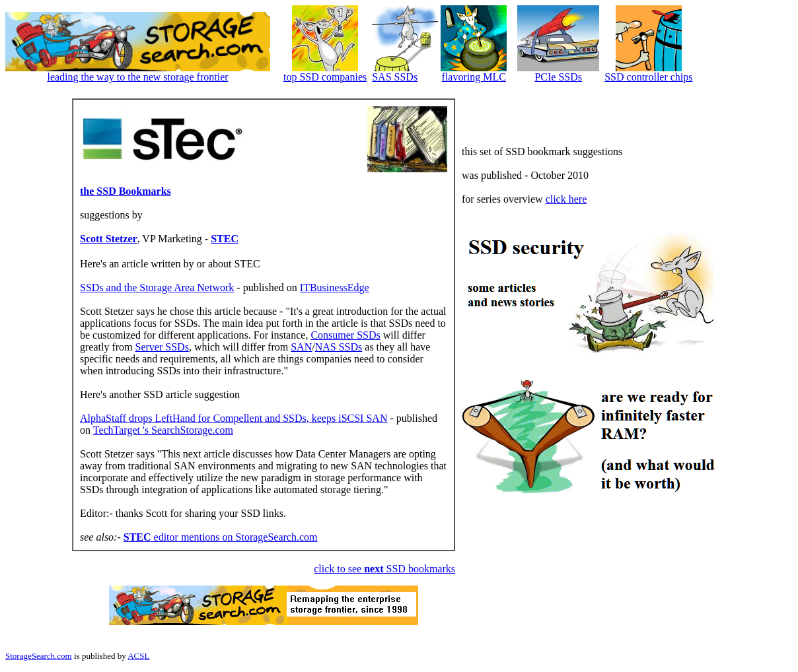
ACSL (138, 656)
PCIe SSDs (558, 77)
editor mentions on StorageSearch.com (221, 537)
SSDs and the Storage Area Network (157, 287)
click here (566, 199)
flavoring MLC (474, 77)
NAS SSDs (339, 347)
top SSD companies (325, 77)
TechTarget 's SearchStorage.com (163, 430)
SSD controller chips (648, 77)
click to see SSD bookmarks (384, 569)
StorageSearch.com (39, 656)
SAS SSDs (395, 77)
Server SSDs (162, 347)
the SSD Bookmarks (126, 191)
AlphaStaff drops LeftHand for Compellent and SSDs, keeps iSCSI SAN (234, 418)
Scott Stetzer (109, 239)
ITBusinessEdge (335, 287)
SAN (301, 347)
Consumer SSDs (345, 335)
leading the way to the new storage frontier (137, 77)
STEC (225, 239)
